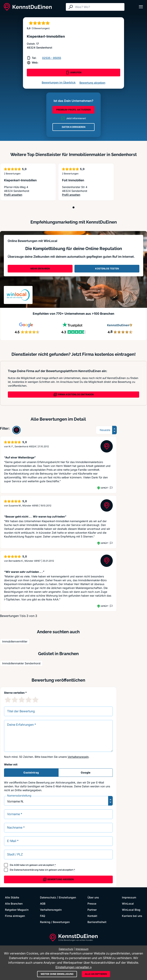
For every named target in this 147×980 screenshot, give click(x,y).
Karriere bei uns (132, 916)
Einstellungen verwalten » (74, 967)
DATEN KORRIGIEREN (74, 127)
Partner (92, 910)
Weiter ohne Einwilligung (57, 974)
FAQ (43, 916)
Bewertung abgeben (92, 83)
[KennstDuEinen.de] (28, 7)
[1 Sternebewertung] (8, 700)
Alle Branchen (14, 904)
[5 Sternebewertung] (35, 700)
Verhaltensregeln (78, 757)
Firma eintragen (15, 916)
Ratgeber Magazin (17, 910)
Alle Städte (12, 897)
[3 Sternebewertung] (22, 700)
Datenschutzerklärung (26, 870)
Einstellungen (67, 897)
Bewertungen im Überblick (59, 82)
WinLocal (128, 904)
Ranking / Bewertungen (55, 922)
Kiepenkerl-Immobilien (20, 180)
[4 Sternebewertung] (29, 700)
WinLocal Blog (131, 910)
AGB (16, 865)
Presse (92, 904)
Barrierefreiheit (97, 922)
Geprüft (104, 488)
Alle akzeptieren (96, 974)
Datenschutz (48, 897)
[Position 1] (73, 207)
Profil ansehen (19, 195)
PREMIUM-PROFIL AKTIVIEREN (73, 110)
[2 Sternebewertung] (15, 700)
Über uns (93, 897)
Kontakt (92, 916)
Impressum (129, 897)
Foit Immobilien (73, 180)
